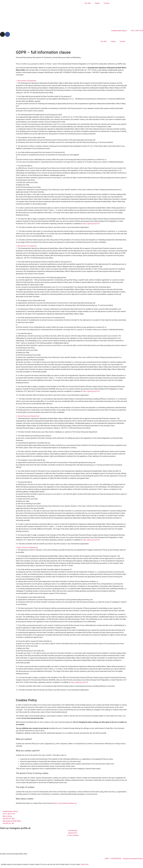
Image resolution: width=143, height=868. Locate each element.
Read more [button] (85, 864)
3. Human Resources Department (28, 416)
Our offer (88, 3)
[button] (71, 81)
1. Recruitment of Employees (26, 81)
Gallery (97, 3)
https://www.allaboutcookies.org (65, 803)
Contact (106, 3)
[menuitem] (113, 3)
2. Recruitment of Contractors (26, 246)
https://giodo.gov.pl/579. (91, 224)
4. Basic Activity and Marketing (27, 547)
